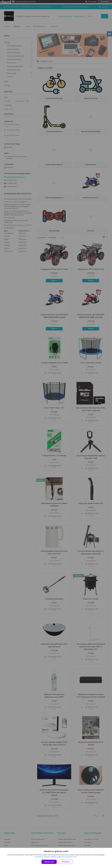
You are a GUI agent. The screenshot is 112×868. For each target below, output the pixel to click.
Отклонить (66, 862)
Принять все (49, 862)
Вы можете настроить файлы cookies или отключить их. (55, 857)
